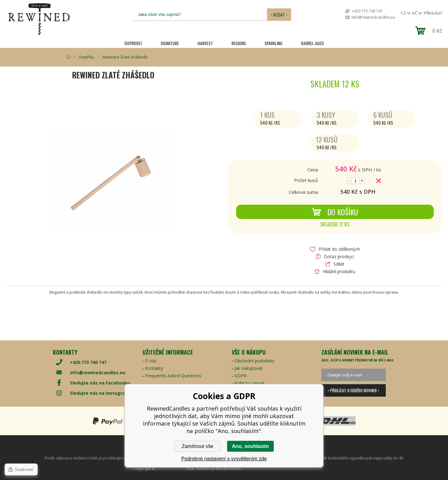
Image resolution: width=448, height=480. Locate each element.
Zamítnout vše (197, 446)
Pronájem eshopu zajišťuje (266, 469)
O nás (151, 361)
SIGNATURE (170, 43)
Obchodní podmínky (254, 361)
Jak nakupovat (248, 368)
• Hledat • (279, 15)
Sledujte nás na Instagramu (101, 393)
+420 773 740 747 (367, 11)
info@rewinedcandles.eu (373, 17)
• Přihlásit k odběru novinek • (353, 390)
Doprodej (133, 43)
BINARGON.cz (302, 469)
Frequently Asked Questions (173, 376)
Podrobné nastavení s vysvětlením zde (224, 459)
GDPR (240, 376)
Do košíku (335, 212)
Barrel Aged (313, 43)
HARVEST (205, 43)
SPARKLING (273, 43)
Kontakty (154, 368)
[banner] (39, 19)
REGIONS (239, 43)
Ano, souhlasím (250, 446)
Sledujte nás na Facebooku (100, 383)
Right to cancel (249, 383)
